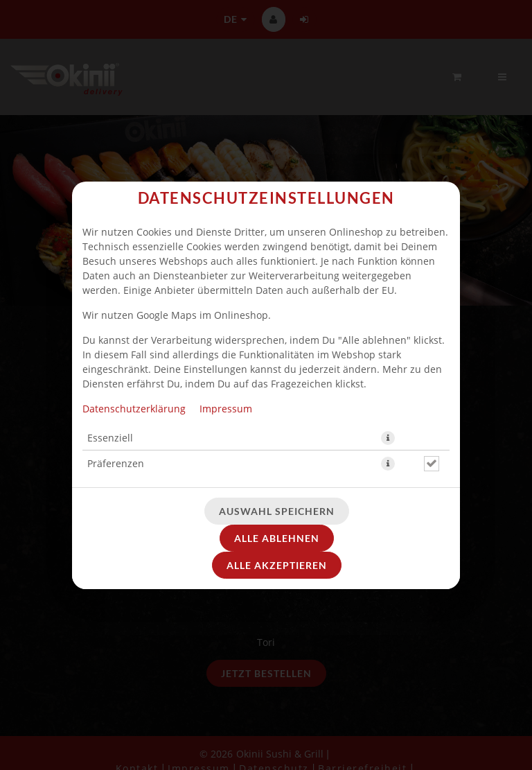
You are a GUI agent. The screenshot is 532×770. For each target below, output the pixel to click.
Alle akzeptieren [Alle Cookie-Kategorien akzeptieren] (277, 565)
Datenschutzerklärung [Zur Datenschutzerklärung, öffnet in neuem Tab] (134, 409)
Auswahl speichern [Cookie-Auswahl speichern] (277, 511)
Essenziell (110, 438)
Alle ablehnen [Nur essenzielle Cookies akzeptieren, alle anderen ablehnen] (277, 538)
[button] (388, 438)
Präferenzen (116, 463)
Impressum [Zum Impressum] (226, 409)
